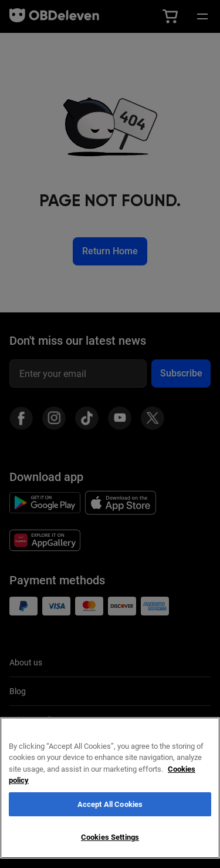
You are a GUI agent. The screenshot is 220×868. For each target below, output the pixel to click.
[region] (110, 788)
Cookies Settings (110, 837)
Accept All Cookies (110, 804)
